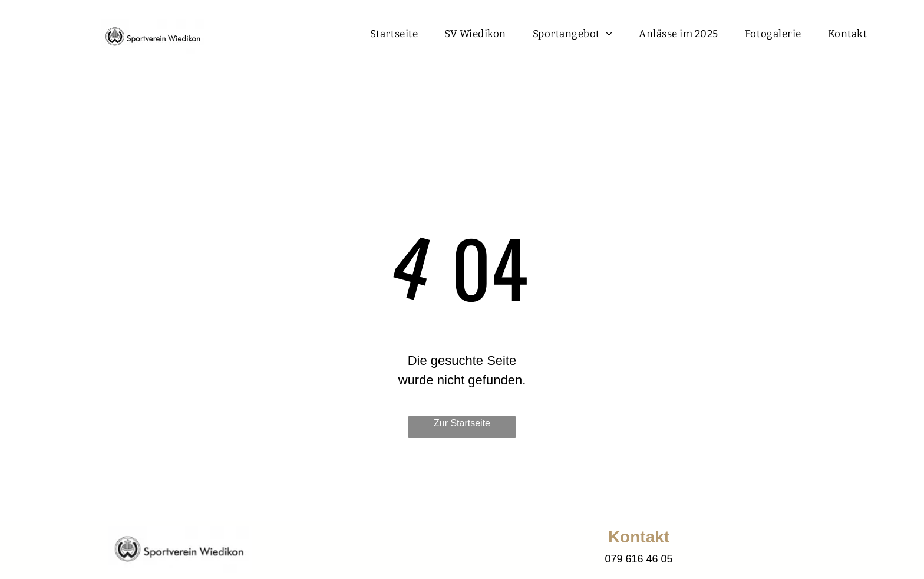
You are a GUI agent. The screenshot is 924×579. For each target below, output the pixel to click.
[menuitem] (398, 34)
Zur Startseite (462, 423)
